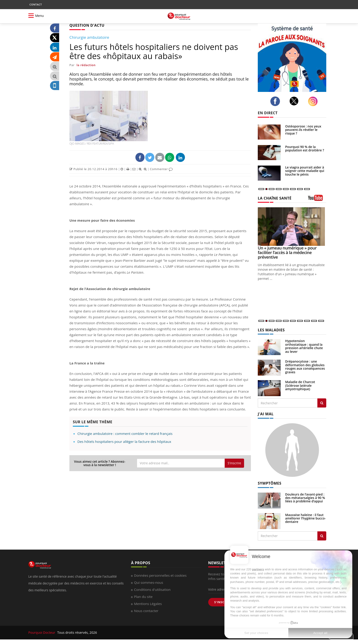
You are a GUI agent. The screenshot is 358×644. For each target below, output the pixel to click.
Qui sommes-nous (149, 582)
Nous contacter (146, 611)
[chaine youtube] (317, 199)
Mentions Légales (148, 604)
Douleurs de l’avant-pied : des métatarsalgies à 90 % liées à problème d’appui (305, 498)
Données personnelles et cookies (160, 575)
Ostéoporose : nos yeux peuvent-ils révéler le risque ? (303, 130)
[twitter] (295, 101)
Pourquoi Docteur (42, 632)
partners (258, 569)
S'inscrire (234, 463)
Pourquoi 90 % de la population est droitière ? (305, 148)
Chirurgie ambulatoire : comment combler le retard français (125, 434)
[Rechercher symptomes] (322, 536)
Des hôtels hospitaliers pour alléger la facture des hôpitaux (124, 441)
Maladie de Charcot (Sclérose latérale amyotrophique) (300, 385)
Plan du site (143, 597)
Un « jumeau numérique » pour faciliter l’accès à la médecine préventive (287, 252)
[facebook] (276, 101)
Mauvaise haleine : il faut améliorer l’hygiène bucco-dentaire (305, 518)
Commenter (161, 169)
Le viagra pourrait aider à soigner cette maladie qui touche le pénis (305, 171)
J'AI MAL (266, 414)
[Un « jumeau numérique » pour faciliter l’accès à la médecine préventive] (292, 227)
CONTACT (36, 4)
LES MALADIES (271, 330)
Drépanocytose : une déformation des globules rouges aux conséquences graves (305, 367)
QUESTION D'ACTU (87, 25)
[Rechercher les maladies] (322, 403)
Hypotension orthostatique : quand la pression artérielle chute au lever (304, 346)
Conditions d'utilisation (152, 589)
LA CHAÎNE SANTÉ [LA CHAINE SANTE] (275, 198)
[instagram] (314, 101)
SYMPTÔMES (270, 483)
